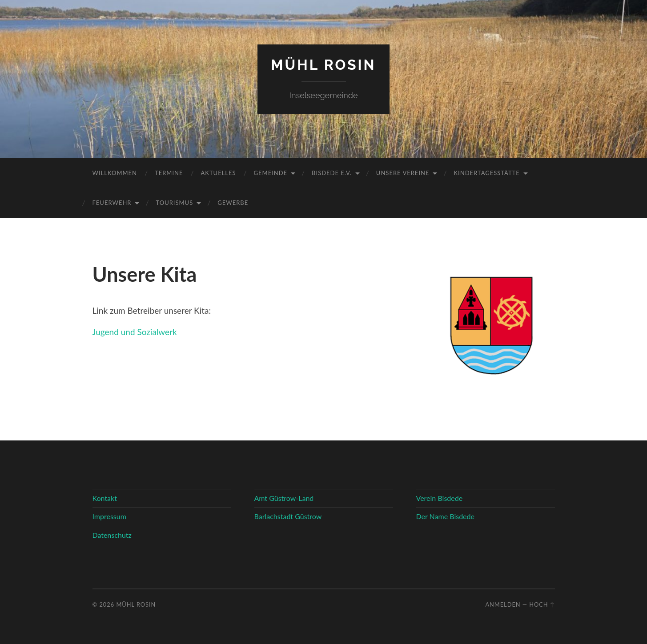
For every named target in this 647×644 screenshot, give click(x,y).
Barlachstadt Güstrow (288, 516)
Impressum (109, 516)
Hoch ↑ (542, 604)
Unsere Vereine (403, 173)
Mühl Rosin (323, 65)
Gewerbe (233, 203)
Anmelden (503, 604)
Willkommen (115, 173)
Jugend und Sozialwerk (135, 332)
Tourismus (174, 203)
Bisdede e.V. (332, 173)
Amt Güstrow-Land (284, 498)
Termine (169, 173)
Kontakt (105, 498)
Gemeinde (271, 173)
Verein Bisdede (440, 498)
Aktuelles (218, 173)
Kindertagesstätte (486, 173)
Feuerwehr (112, 203)
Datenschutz (112, 535)
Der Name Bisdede (445, 516)
